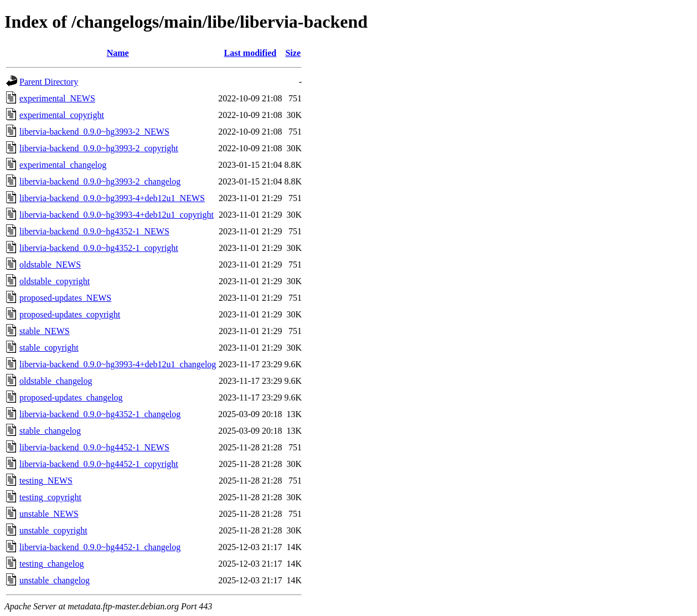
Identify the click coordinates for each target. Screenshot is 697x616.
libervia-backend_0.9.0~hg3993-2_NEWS (94, 132)
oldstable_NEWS (50, 265)
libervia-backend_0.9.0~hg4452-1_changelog (100, 547)
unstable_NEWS (49, 514)
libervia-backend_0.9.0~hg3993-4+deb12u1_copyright (117, 215)
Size (293, 53)
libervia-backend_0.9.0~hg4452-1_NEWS (94, 447)
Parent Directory (49, 82)
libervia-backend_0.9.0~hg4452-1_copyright (99, 464)
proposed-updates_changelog (71, 397)
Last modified (251, 53)
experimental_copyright (62, 115)
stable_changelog (50, 431)
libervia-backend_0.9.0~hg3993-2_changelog (100, 181)
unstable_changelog (55, 580)
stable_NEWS (45, 331)
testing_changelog (51, 564)
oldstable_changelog (56, 381)
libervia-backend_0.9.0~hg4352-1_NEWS (94, 231)
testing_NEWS (46, 481)
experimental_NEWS (57, 98)
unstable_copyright (53, 530)
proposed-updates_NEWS (65, 298)
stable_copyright (49, 348)
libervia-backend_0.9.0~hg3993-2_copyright (99, 148)
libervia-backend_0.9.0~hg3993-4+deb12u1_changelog (118, 364)
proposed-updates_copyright (70, 314)
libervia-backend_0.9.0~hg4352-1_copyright (99, 248)
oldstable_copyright (55, 281)
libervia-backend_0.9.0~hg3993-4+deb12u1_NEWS (112, 198)
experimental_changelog (63, 165)
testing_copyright (50, 497)
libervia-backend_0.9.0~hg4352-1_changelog (100, 414)
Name (118, 53)
